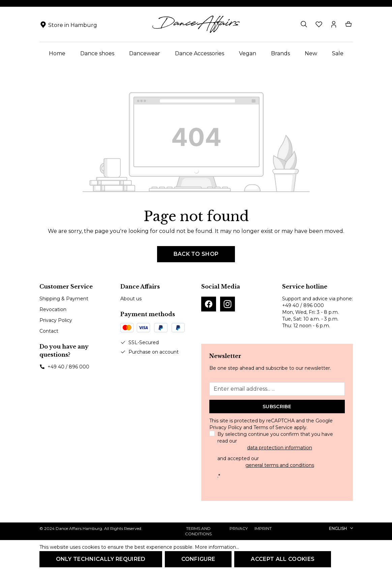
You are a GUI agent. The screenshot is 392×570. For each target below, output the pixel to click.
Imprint (263, 528)
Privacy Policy (56, 320)
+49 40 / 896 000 (68, 367)
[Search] (304, 24)
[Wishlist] (319, 24)
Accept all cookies (283, 559)
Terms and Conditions (198, 531)
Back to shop (196, 254)
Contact (49, 331)
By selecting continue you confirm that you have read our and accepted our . (280, 455)
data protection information (280, 448)
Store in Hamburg (73, 25)
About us (131, 299)
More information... (217, 547)
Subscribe (277, 407)
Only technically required (101, 559)
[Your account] (334, 24)
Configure (198, 559)
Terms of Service (273, 427)
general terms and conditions (280, 465)
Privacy (239, 528)
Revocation (53, 309)
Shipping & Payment (64, 299)
